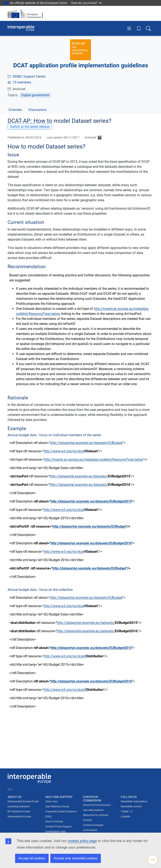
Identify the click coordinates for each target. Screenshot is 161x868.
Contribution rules (55, 832)
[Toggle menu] (129, 28)
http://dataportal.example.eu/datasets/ (79, 476)
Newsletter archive (131, 806)
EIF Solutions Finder (19, 812)
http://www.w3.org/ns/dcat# (65, 656)
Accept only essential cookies (76, 858)
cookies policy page (82, 841)
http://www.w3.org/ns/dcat (64, 451)
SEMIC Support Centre (29, 76)
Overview (15, 110)
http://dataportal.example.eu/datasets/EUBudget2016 (91, 543)
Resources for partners (96, 815)
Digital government (35, 95)
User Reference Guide (57, 806)
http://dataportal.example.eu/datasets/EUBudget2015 (91, 501)
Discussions (38, 110)
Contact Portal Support (58, 827)
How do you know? (87, 3)
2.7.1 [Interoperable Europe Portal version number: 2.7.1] (10, 790)
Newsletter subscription (134, 801)
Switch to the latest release (30, 126)
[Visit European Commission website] (26, 13)
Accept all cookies (32, 858)
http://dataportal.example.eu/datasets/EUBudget (86, 443)
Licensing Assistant (19, 806)
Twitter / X (127, 812)
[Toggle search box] (148, 28)
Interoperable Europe (19, 817)
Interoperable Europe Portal (23, 801)
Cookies (88, 820)
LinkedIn (125, 817)
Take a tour (52, 801)
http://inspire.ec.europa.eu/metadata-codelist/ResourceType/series (94, 460)
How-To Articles (54, 822)
